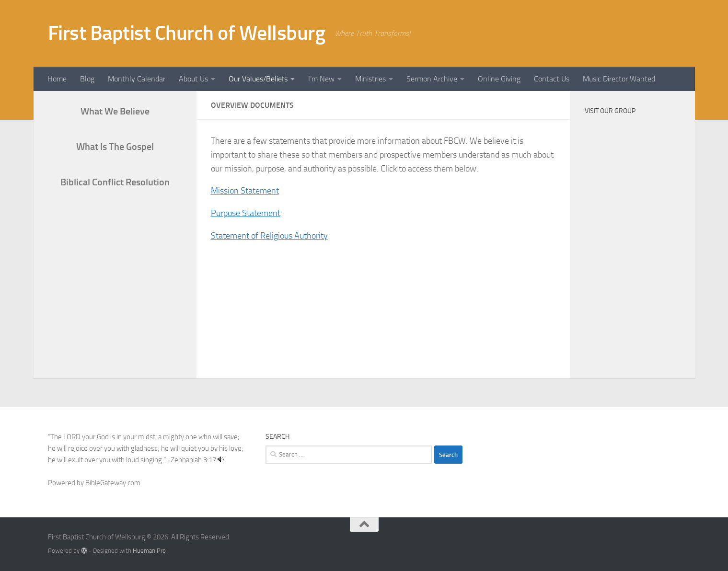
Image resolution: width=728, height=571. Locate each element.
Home (57, 79)
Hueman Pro (149, 551)
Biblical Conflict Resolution (115, 182)
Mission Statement (245, 191)
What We (115, 111)
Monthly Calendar (137, 79)
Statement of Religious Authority (269, 236)
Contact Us (552, 79)
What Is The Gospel (115, 147)
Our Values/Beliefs (258, 79)
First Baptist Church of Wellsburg (187, 33)
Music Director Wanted (619, 79)
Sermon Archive (432, 79)
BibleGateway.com (113, 483)
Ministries (370, 79)
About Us (193, 79)
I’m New (321, 79)
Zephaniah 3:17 (193, 460)
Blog (87, 79)
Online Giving (499, 79)
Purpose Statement (246, 213)
